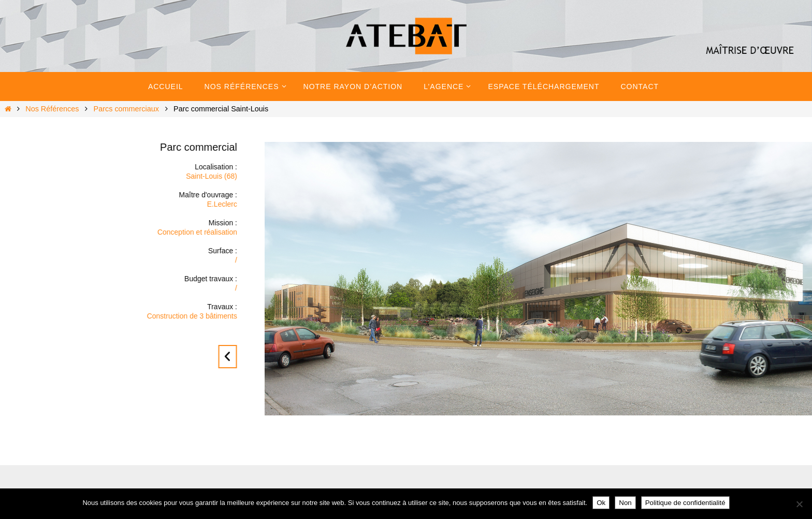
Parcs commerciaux (126, 109)
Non (625, 503)
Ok (601, 503)
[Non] (799, 504)
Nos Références (52, 109)
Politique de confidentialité (685, 503)
